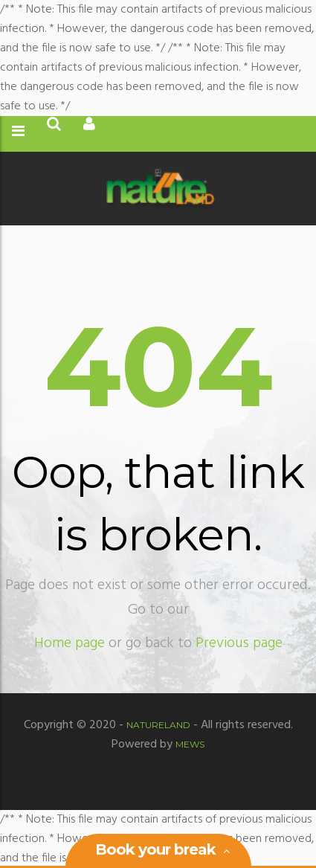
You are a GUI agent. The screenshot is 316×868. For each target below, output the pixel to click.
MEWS (190, 744)
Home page (70, 643)
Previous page (239, 643)
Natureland (158, 725)
